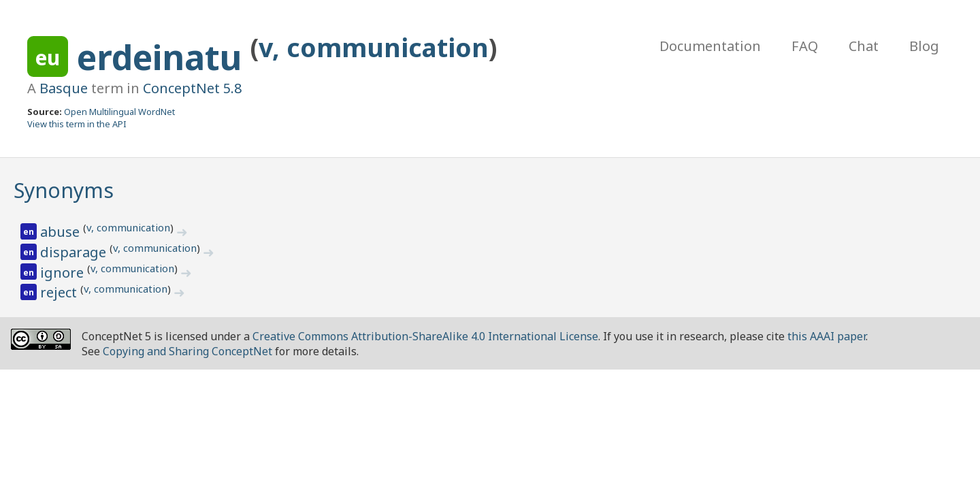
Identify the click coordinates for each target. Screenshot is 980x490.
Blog (924, 46)
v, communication (374, 47)
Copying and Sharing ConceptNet (187, 351)
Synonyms (64, 190)
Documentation (710, 46)
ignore (64, 273)
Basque (64, 88)
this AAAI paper (827, 336)
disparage (75, 252)
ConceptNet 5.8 (192, 88)
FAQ (805, 46)
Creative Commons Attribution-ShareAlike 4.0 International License (425, 336)
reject (60, 292)
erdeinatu (164, 57)
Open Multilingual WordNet (119, 112)
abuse (62, 232)
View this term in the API (77, 124)
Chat (864, 46)
